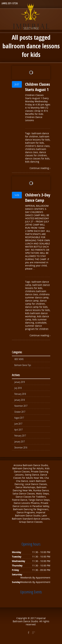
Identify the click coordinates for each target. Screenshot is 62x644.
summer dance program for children (37, 327)
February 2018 (20, 394)
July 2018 (18, 388)
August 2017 (19, 418)
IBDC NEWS (19, 359)
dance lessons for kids (37, 310)
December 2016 (21, 447)
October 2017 (20, 412)
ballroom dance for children (37, 135)
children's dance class (37, 146)
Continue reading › (40, 168)
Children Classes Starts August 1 (38, 87)
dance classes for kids (37, 158)
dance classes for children (36, 154)
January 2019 (20, 382)
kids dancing (32, 162)
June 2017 (18, 424)
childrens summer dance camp (37, 296)
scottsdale (41, 323)
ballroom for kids (35, 143)
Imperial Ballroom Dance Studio (29, 620)
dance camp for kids (36, 307)
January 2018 (20, 400)
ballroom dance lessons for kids (37, 138)
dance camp (32, 301)
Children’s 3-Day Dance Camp (38, 198)
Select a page (31, 28)
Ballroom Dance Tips (23, 365)
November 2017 (21, 406)
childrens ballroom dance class (36, 151)
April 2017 (19, 430)
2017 (33, 618)
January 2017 (20, 441)
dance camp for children (36, 302)
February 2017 (20, 436)
